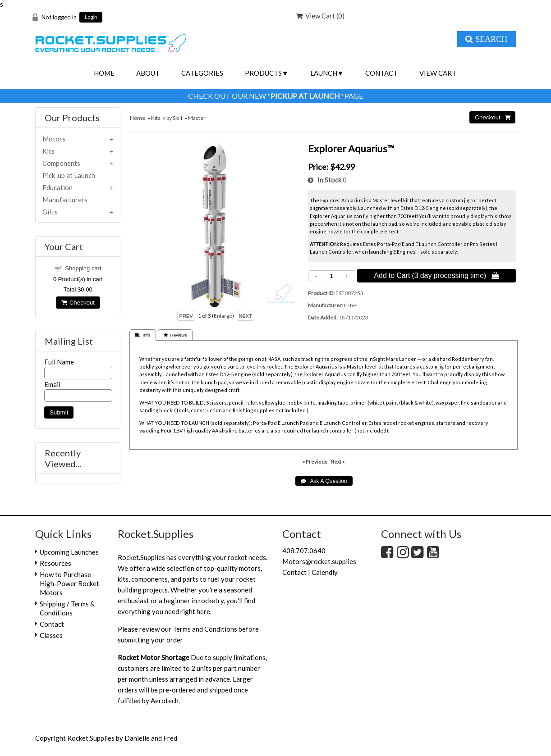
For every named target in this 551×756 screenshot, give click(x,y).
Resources (55, 563)
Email (52, 384)
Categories (202, 73)
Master (197, 118)
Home (104, 73)
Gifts (50, 212)
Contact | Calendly (310, 572)
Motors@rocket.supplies (319, 561)
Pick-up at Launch (69, 175)
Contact (381, 73)
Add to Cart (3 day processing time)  (436, 275)
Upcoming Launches (69, 552)
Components (61, 163)
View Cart (438, 73)
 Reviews (175, 335)
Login (91, 17)
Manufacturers (65, 200)
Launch (324, 73)
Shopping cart (83, 268)
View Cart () (320, 16)
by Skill (174, 118)
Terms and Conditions (205, 629)
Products (263, 73)
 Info (142, 335)
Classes (51, 635)
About (148, 73)
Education (57, 187)
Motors (54, 139)
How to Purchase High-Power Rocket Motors (69, 583)
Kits (156, 118)
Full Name (59, 362)
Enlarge (223, 316)
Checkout (78, 303)
